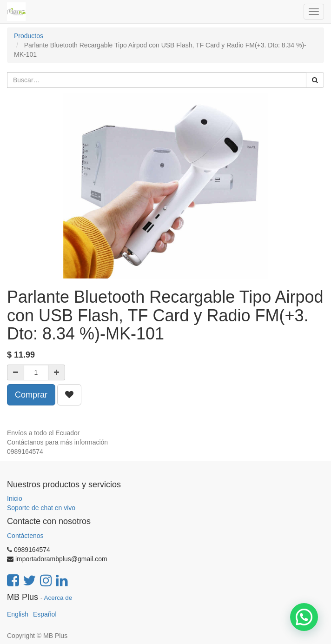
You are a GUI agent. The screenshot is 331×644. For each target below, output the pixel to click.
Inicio (15, 498)
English (18, 614)
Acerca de (58, 598)
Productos (29, 36)
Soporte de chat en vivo (41, 508)
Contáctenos (25, 536)
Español (45, 614)
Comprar (31, 395)
